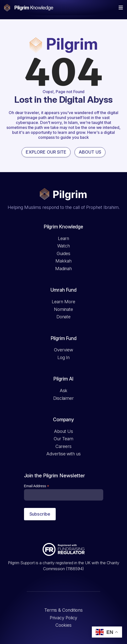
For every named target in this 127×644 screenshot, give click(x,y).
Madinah (63, 269)
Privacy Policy (64, 618)
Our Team (63, 439)
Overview (63, 350)
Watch (63, 246)
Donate (63, 317)
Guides (63, 253)
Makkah (63, 261)
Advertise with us (63, 454)
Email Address (37, 486)
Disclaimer (63, 398)
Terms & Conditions (63, 610)
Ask (64, 391)
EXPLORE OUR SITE (46, 152)
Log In (63, 357)
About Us (63, 431)
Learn (64, 238)
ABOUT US (90, 152)
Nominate (63, 309)
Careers (63, 446)
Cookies (63, 625)
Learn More (63, 302)
